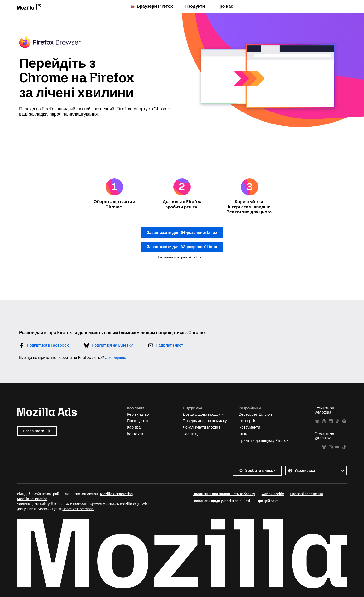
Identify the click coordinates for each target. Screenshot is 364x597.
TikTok (337, 421)
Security (191, 434)
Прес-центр (137, 421)
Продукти (195, 6)
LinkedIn (331, 421)
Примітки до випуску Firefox (264, 440)
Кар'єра (134, 427)
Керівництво (138, 414)
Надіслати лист (169, 345)
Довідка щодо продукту (203, 414)
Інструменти (249, 427)
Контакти (135, 434)
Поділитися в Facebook (48, 345)
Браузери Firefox (152, 6)
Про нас (225, 6)
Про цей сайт (267, 501)
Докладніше (115, 358)
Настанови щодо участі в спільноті (221, 501)
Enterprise (249, 421)
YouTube (337, 447)
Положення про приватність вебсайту (224, 494)
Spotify (344, 421)
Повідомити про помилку (205, 421)
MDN (243, 434)
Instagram (324, 421)
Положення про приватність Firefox (182, 257)
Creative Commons (78, 509)
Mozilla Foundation (32, 499)
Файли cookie (273, 494)
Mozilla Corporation (116, 494)
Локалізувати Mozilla (202, 427)
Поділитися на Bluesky (112, 345)
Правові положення (307, 494)
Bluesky (317, 421)
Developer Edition (255, 414)
